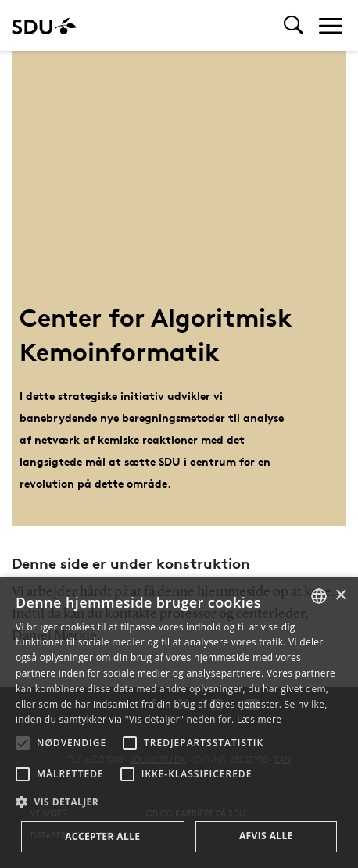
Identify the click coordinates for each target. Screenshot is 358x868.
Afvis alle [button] (266, 836)
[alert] (179, 722)
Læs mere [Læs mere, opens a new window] (259, 719)
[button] (23, 743)
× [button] (340, 596)
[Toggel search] (294, 25)
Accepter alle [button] (102, 836)
